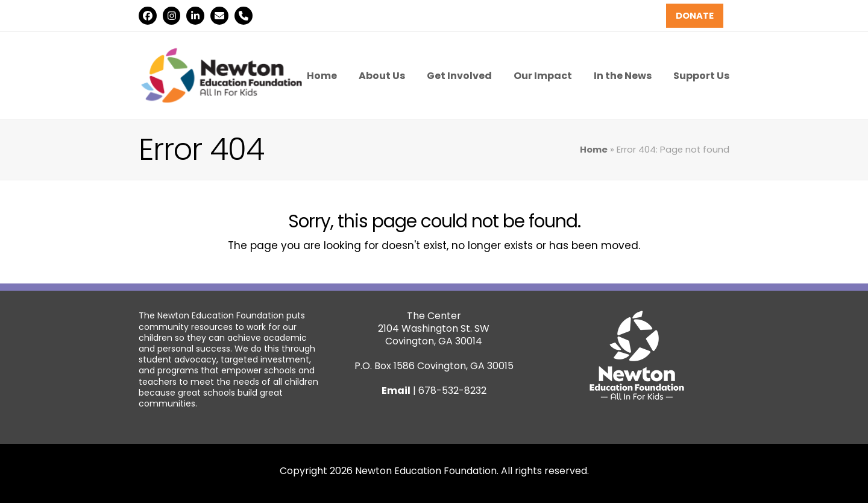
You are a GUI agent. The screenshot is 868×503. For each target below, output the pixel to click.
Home (594, 150)
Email (396, 391)
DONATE (695, 16)
